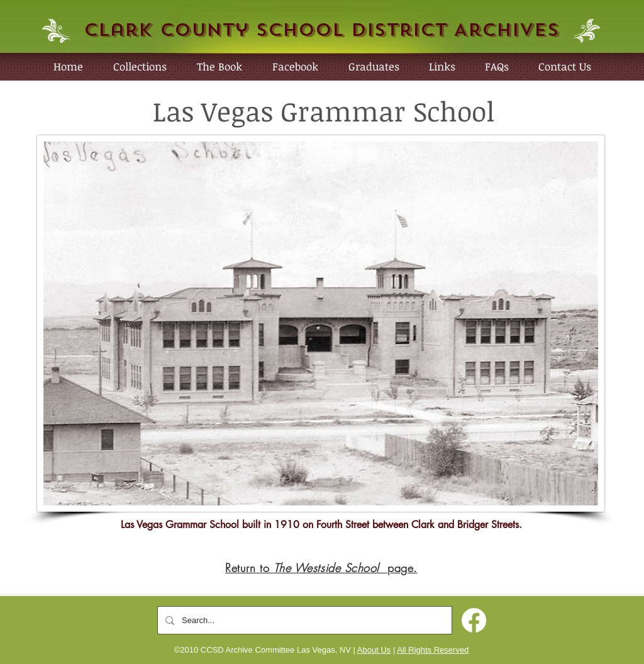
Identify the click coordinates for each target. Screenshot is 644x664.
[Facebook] (474, 620)
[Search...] (303, 620)
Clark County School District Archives (321, 30)
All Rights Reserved (433, 650)
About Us (374, 650)
